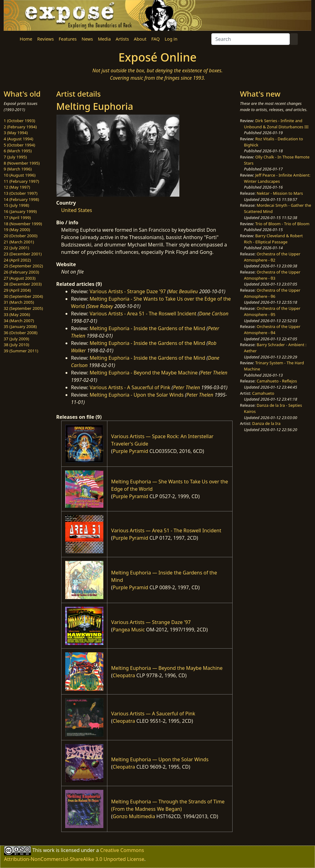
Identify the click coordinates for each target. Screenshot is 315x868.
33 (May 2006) (17, 314)
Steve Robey (100, 306)
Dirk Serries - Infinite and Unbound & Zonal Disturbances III (276, 124)
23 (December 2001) (23, 254)
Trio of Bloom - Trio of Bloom (282, 224)
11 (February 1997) (21, 181)
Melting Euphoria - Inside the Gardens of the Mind (147, 328)
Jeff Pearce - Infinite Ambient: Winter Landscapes (277, 178)
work (49, 850)
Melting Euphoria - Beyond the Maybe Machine (144, 373)
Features (68, 39)
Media (104, 39)
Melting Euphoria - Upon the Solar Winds (137, 395)
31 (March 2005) (19, 302)
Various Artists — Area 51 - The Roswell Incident (166, 530)
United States (77, 210)
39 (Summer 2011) (21, 351)
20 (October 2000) (21, 236)
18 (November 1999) (23, 224)
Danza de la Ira (266, 423)
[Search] (251, 39)
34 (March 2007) (19, 321)
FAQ (156, 39)
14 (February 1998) (21, 199)
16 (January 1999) (20, 211)
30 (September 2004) (23, 296)
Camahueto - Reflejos (277, 381)
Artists (122, 39)
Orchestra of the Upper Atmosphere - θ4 (272, 330)
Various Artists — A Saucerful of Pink (153, 714)
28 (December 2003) (23, 284)
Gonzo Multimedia (134, 816)
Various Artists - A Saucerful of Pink (130, 387)
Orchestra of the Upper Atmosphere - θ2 (272, 257)
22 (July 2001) (16, 248)
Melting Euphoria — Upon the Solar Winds (160, 759)
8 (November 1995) (22, 163)
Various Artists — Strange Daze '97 (151, 622)
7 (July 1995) (15, 157)
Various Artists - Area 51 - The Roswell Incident (143, 314)
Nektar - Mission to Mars (280, 193)
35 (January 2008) (20, 326)
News (87, 39)
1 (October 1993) (19, 121)
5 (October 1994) (19, 145)
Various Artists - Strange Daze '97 (128, 291)
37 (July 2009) (16, 339)
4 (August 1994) (18, 139)
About (140, 39)
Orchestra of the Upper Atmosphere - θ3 (272, 275)
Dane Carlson (214, 314)
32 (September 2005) (23, 308)
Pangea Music (129, 630)
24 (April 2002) (17, 260)
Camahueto (263, 393)
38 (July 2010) (16, 345)
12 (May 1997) (17, 187)
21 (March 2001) (19, 242)
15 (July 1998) (16, 205)
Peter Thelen (214, 373)
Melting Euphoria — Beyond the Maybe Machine (167, 668)
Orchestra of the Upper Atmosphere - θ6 (272, 293)
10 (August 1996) (20, 175)
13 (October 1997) (21, 193)
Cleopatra (124, 675)
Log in (171, 39)
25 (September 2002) (23, 266)
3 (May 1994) (16, 133)
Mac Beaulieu (183, 291)
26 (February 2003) (21, 272)
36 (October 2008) (21, 333)
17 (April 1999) (17, 218)
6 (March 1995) (18, 151)
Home (26, 39)
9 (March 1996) (18, 169)
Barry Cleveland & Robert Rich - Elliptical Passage (273, 239)
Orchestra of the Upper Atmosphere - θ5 (272, 311)
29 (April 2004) (17, 290)
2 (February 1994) (20, 127)
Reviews (46, 39)
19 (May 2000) (17, 230)
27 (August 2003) (20, 278)
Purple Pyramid (130, 451)
